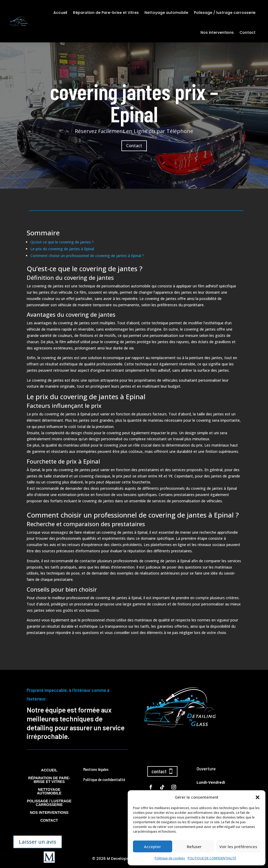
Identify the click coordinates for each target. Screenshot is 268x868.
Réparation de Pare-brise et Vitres (106, 13)
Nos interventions (217, 32)
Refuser (194, 847)
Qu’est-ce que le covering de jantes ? (62, 242)
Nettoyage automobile (166, 13)
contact (159, 771)
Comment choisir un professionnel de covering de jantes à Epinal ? (87, 256)
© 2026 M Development (114, 859)
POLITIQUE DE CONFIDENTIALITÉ (212, 858)
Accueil (60, 13)
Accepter (152, 847)
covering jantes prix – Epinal (134, 113)
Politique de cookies (170, 858)
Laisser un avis (38, 842)
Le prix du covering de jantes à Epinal (62, 249)
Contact (247, 32)
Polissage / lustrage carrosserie (225, 13)
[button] (258, 797)
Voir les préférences (238, 847)
